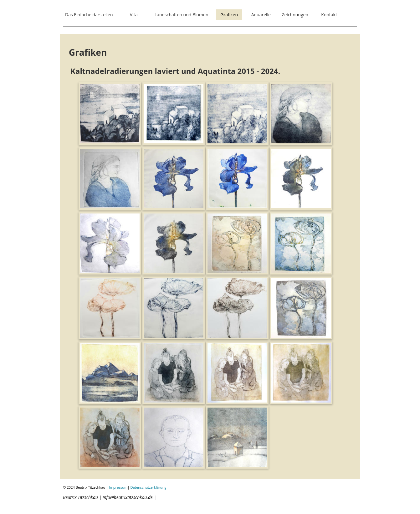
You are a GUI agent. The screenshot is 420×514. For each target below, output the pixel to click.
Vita (134, 15)
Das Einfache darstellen (89, 15)
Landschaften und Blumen (182, 15)
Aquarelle (261, 15)
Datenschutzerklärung (148, 487)
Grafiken (229, 15)
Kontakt (329, 15)
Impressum (118, 487)
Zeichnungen (295, 15)
